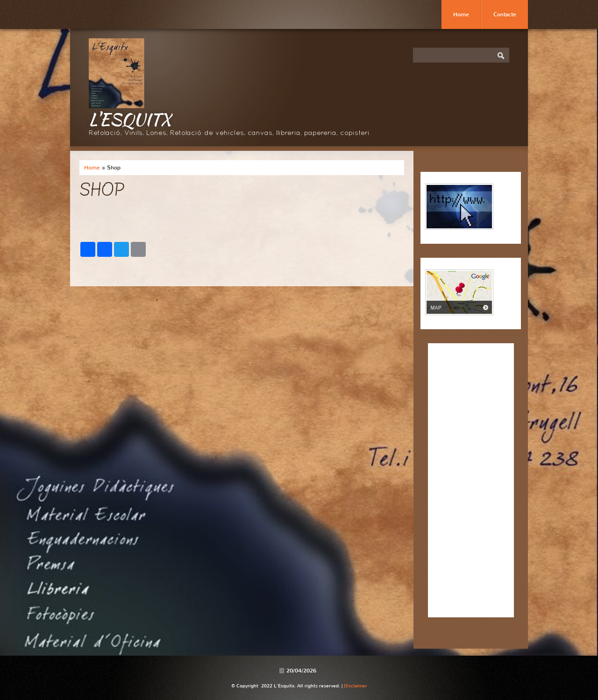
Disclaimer (356, 686)
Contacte (505, 14)
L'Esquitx (130, 119)
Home (461, 14)
